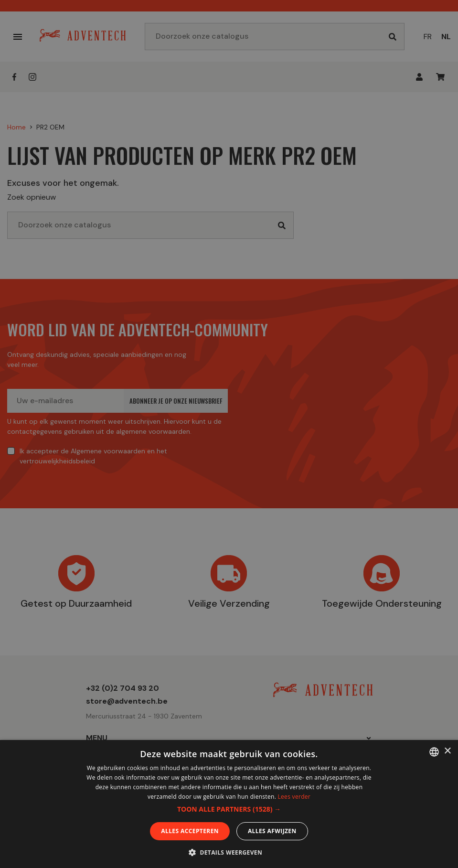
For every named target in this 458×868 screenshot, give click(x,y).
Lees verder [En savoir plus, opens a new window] (294, 797)
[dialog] (229, 434)
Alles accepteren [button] (190, 831)
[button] (229, 809)
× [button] (447, 751)
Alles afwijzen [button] (272, 831)
